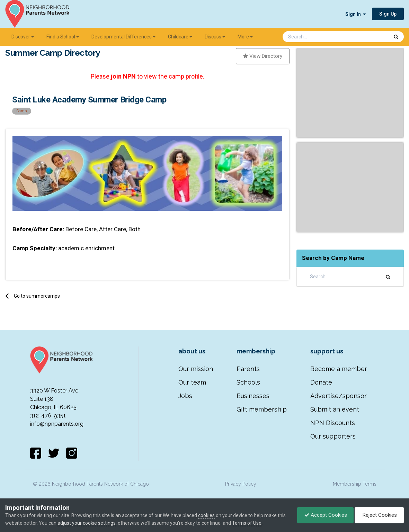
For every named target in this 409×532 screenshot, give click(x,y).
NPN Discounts (333, 423)
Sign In (355, 14)
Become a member (339, 369)
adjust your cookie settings (96, 523)
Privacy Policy (241, 484)
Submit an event (335, 409)
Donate (321, 382)
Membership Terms (355, 484)
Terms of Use (256, 523)
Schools (248, 382)
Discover (23, 37)
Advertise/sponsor (339, 396)
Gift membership (262, 409)
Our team (192, 382)
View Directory (263, 56)
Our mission (196, 369)
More (245, 37)
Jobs (185, 396)
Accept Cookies (324, 515)
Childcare (180, 37)
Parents (248, 369)
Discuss (215, 37)
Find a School (63, 37)
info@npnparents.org (57, 424)
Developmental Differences (123, 37)
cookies (206, 515)
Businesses (253, 396)
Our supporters (333, 436)
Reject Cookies (379, 515)
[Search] (318, 37)
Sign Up (388, 14)
